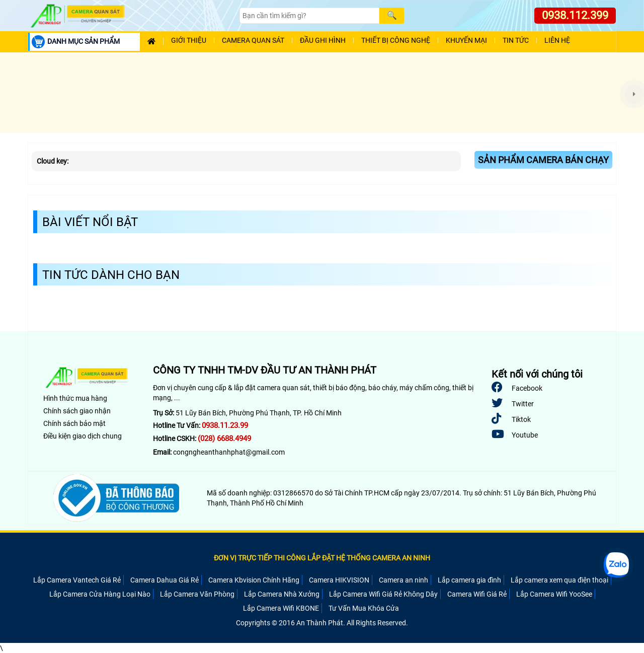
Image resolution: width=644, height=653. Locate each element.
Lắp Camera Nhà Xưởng (282, 594)
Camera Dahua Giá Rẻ (165, 580)
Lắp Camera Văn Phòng (197, 594)
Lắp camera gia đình (469, 580)
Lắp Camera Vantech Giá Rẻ (77, 580)
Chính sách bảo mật (74, 423)
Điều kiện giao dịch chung (83, 436)
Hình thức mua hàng (75, 398)
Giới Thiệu (189, 41)
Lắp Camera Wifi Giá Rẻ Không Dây (383, 594)
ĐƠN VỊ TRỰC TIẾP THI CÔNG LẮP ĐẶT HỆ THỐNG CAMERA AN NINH (322, 558)
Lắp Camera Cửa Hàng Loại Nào (100, 594)
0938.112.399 (575, 15)
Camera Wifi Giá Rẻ (477, 594)
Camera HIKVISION (339, 580)
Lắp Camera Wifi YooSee (554, 594)
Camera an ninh (404, 580)
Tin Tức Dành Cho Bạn (111, 275)
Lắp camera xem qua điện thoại (559, 580)
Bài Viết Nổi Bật (90, 222)
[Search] (309, 16)
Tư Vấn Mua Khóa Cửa (364, 608)
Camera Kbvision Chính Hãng (254, 580)
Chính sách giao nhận (77, 411)
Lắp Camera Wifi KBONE (281, 608)
